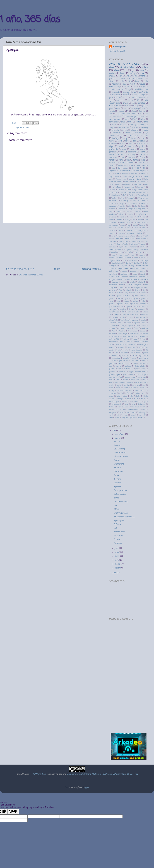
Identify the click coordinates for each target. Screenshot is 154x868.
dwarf (111, 277)
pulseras (112, 372)
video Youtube (131, 412)
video (143, 160)
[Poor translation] (13, 812)
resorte (126, 380)
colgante (118, 250)
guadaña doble (123, 304)
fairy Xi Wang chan (134, 285)
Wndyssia (131, 198)
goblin (136, 299)
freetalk (119, 293)
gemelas (127, 296)
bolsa (143, 119)
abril (117, 560)
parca (114, 361)
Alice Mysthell (129, 165)
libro (138, 326)
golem (143, 299)
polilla (122, 152)
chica (117, 70)
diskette (143, 271)
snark (143, 391)
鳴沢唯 (140, 418)
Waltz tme (119, 464)
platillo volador (140, 366)
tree (128, 160)
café (137, 228)
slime (112, 155)
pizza (111, 98)
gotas (137, 136)
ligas (125, 84)
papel (121, 146)
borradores (114, 122)
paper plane (143, 358)
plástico (112, 369)
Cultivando (119, 472)
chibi (139, 100)
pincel (135, 364)
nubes (145, 67)
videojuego (142, 412)
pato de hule (124, 361)
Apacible (118, 487)
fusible (111, 296)
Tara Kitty (141, 98)
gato (127, 76)
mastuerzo (115, 336)
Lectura (117, 483)
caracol (131, 100)
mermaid (126, 339)
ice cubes (135, 315)
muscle (112, 347)
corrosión (129, 252)
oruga (143, 95)
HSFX (117, 174)
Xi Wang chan (119, 47)
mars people (123, 334)
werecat (133, 415)
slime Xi (120, 391)
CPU (144, 168)
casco (134, 236)
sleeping (135, 109)
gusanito (143, 304)
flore (121, 290)
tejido (117, 402)
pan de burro (125, 355)
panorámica (116, 358)
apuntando (136, 212)
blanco (121, 223)
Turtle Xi (115, 198)
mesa (128, 106)
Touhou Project (143, 195)
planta (142, 149)
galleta (119, 296)
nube (111, 87)
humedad (126, 315)
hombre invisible (133, 312)
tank (113, 399)
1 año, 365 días (30, 20)
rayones (112, 377)
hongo (145, 136)
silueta (112, 81)
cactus (138, 122)
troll (144, 407)
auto (138, 217)
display (135, 128)
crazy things (123, 255)
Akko (120, 165)
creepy (133, 255)
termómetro (136, 402)
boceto (137, 223)
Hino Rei (134, 174)
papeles (131, 146)
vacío (144, 410)
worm (132, 163)
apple (127, 212)
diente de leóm (142, 266)
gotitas (127, 301)
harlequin (112, 309)
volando (112, 163)
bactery (127, 220)
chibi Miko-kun (130, 239)
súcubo (142, 157)
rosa (111, 383)
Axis (113, 168)
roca (144, 380)
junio (117, 552)
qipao (118, 374)
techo (111, 402)
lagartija (128, 323)
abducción (113, 204)
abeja (122, 204)
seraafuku (136, 385)
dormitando (113, 274)
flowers (137, 290)
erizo (130, 81)
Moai (146, 184)
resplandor (135, 380)
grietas (135, 301)
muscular (121, 347)
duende (143, 274)
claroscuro (113, 247)
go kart (128, 299)
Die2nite (142, 111)
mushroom (131, 347)
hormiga (116, 138)
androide (122, 209)
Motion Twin (116, 187)
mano (143, 76)
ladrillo (120, 323)
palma (145, 353)
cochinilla (142, 247)
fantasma (117, 133)
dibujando (124, 266)
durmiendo (143, 92)
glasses (112, 299)
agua (111, 100)
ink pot (114, 317)
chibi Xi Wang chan (124, 64)
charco (140, 236)
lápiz (134, 141)
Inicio (57, 269)
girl (134, 70)
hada (146, 81)
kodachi (143, 320)
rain (132, 374)
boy (129, 225)
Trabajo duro (119, 532)
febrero (118, 568)
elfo (133, 103)
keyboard (135, 320)
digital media (124, 269)
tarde (136, 399)
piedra (128, 364)
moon (122, 342)
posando (113, 79)
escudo (129, 279)
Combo (117, 539)
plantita (118, 366)
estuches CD (113, 285)
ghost (135, 296)
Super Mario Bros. (129, 114)
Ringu (134, 190)
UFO (146, 114)
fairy (122, 285)
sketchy (112, 391)
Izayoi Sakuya (114, 176)
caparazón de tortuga (135, 233)
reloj (118, 380)
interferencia (141, 317)
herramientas (114, 312)
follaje (132, 79)
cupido (143, 258)
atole (131, 217)
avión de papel (115, 119)
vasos (121, 412)
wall (118, 415)
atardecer (123, 217)
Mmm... (117, 509)
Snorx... (117, 460)
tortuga (126, 87)
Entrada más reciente (20, 269)
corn (121, 252)
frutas (143, 293)
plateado (128, 366)
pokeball (112, 152)
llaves (144, 326)
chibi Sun (112, 241)
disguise (124, 271)
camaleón (131, 231)
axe (144, 217)
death (118, 260)
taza (144, 109)
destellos (137, 263)
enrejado (112, 279)
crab (146, 252)
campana (142, 231)
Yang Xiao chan (139, 201)
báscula (112, 228)
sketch (126, 109)
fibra (146, 285)
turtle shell (121, 410)
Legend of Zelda (135, 179)
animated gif (131, 117)
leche (143, 138)
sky (118, 87)
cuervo (136, 258)
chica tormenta (122, 244)
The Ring (132, 195)
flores (122, 73)
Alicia (139, 165)
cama (121, 231)
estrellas (142, 103)
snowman (113, 393)
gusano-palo (113, 307)
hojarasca (116, 84)
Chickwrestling (121, 502)
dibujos (112, 128)
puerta (143, 369)
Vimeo (122, 198)
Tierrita (117, 479)
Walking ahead (121, 513)
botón (144, 223)
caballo (121, 228)
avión (142, 117)
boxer (123, 225)
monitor (133, 84)
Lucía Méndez (129, 182)
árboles (112, 165)
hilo (123, 312)
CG (138, 168)
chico (114, 125)
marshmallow (135, 334)
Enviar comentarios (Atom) (31, 275)
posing (132, 73)
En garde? (118, 536)
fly (144, 290)
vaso (135, 87)
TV (140, 114)
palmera (115, 355)
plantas (141, 79)
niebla (135, 95)
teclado (112, 111)
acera (143, 204)
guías (129, 307)
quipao (125, 374)
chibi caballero (137, 241)
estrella (132, 282)
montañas (113, 342)
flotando (128, 290)
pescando (112, 364)
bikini (135, 119)
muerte (118, 344)
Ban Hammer (123, 168)
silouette (134, 388)
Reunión (118, 445)
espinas (124, 282)
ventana (121, 111)
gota (119, 301)
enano (125, 277)
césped (111, 260)
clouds (121, 81)
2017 (114, 431)
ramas (123, 79)
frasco (111, 293)
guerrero (134, 304)
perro (143, 361)
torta (133, 404)
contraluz (145, 250)
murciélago (142, 344)
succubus (113, 157)
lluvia (120, 141)
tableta (145, 396)
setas (111, 388)
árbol (126, 98)
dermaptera (133, 260)
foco (111, 106)
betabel (114, 223)
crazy (114, 255)
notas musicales (137, 350)
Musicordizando (121, 456)
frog (126, 293)
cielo (111, 67)
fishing (121, 288)
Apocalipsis (119, 521)
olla (117, 353)
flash (128, 288)
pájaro (111, 374)
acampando (132, 204)
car (147, 233)
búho (130, 122)
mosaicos (141, 144)
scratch (112, 385)
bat (147, 220)
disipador (133, 271)
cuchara (112, 258)
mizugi (135, 339)
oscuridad (124, 353)
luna (142, 73)
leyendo (131, 326)
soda (121, 393)
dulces (125, 130)
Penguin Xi (141, 187)
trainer (112, 407)
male (114, 331)
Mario (111, 184)
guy (122, 307)
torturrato (142, 404)
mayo (117, 556)
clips (121, 247)
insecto (122, 317)
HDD (111, 174)
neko (119, 350)
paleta (138, 353)
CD (133, 168)
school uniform (140, 383)
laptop (123, 326)
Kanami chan (121, 179)
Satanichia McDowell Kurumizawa (133, 193)
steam (142, 155)
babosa (112, 220)
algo (136, 206)
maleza (126, 95)
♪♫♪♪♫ (117, 441)
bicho (127, 119)
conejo (136, 250)
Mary (118, 184)
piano (121, 364)
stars (144, 393)
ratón (118, 109)
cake (143, 228)
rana (138, 374)
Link (111, 114)
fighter (19, 127)
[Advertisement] (54, 245)
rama (118, 98)
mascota (145, 334)
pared (142, 70)
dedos (142, 125)
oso (132, 353)
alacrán (122, 206)
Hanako (125, 174)
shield (126, 388)
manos (143, 331)
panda (135, 355)
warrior (125, 415)
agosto (118, 438)
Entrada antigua (91, 269)
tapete (129, 399)
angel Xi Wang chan (137, 209)
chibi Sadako (141, 239)
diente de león (124, 128)
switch (111, 396)
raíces (120, 377)
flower (138, 133)
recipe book (142, 377)
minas (123, 144)
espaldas (115, 282)
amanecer (120, 100)
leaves (134, 138)
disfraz (143, 269)
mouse (142, 84)
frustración (134, 293)
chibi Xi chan (124, 241)
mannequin (133, 331)
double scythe (125, 274)
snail (137, 391)
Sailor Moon (144, 190)
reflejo (111, 380)
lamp (144, 323)
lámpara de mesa (125, 328)
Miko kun (127, 184)
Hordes (143, 174)
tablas (125, 396)
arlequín (139, 214)
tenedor (112, 160)
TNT (124, 195)
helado (132, 309)
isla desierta (113, 320)
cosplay (126, 92)
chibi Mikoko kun (141, 90)
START (117, 498)
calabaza (112, 231)
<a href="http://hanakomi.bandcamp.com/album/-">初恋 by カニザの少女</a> (129, 701)
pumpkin (122, 372)
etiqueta (135, 130)
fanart (138, 81)
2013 (114, 573)
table (132, 396)
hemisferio (141, 309)
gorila (111, 301)
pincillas (143, 364)
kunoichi (112, 323)
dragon (126, 103)
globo (122, 136)
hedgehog (123, 309)
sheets (118, 388)
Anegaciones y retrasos (125, 517)
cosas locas (138, 252)
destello (128, 263)
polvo (119, 369)
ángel (143, 87)
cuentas (128, 258)
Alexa (133, 111)
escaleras (121, 279)
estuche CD (142, 282)
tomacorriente (117, 404)
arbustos (130, 214)
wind (117, 418)
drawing (145, 128)
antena (119, 212)
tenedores (126, 402)
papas (134, 358)
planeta (133, 149)
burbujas (142, 225)
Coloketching (120, 449)
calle (146, 122)
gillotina (143, 296)
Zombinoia (117, 117)
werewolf (142, 415)
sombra (121, 155)
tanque (121, 399)
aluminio (112, 209)
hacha (136, 307)
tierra (121, 160)
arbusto (121, 214)
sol (126, 70)
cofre (111, 250)
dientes (114, 269)
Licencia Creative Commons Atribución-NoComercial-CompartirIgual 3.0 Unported (103, 774)
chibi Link (119, 239)
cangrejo (112, 233)
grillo (143, 301)
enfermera (133, 277)
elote (118, 277)
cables (122, 90)
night (111, 146)
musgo (136, 106)
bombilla (113, 90)
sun (123, 157)
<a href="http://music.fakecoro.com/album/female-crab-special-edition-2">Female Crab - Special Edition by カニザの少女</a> (129, 648)
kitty (125, 138)
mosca (137, 342)
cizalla (143, 244)
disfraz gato (114, 271)
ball (134, 220)
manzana (113, 144)
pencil (124, 149)
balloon (140, 220)
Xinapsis (118, 543)
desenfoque (144, 260)
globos (120, 299)
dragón (135, 274)
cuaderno (142, 255)
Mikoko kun (137, 184)
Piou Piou (121, 190)
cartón (114, 236)
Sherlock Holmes (115, 195)
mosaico (129, 342)
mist (131, 144)
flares (128, 133)
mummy (132, 344)
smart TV (129, 391)
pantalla (126, 358)
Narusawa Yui (129, 187)
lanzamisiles (114, 326)
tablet (138, 396)
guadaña (112, 304)
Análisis (118, 468)
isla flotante (125, 320)
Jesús (125, 176)
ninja (126, 350)
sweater (132, 157)
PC (117, 114)
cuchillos (120, 258)
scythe (119, 385)
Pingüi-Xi (112, 190)
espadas (145, 279)
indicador (145, 315)
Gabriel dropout (140, 171)
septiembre (120, 434)
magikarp (144, 328)
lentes (112, 141)
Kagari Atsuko (135, 176)
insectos (130, 317)
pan (144, 106)
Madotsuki (142, 182)
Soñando (118, 524)
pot (136, 369)
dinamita (134, 269)
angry (111, 212)
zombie (26, 127)
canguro (121, 233)
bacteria (119, 220)
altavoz (143, 206)
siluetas (143, 388)
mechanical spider (129, 336)
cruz (134, 92)
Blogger (86, 788)
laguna (136, 323)
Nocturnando (120, 453)
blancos (129, 223)
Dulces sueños (120, 494)
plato (111, 109)
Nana (116, 475)
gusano (119, 106)
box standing (114, 225)
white (111, 418)
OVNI (133, 98)
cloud (127, 247)
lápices (136, 328)
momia (143, 339)
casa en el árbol (124, 236)
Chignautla (113, 171)
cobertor (134, 247)
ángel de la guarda (128, 418)
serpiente (132, 152)
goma (129, 136)
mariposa (113, 334)
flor (120, 76)
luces (127, 141)
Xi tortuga (125, 201)
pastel (142, 146)
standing (132, 155)
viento (111, 415)
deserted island (117, 263)
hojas (135, 76)
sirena (142, 152)
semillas (127, 385)
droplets (115, 130)
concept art (128, 250)
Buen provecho (120, 490)
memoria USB (114, 339)
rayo (144, 374)
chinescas (134, 244)
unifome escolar (133, 410)
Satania (115, 193)
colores (123, 125)
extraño (145, 130)
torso (127, 404)
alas (130, 206)
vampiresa (113, 412)
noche (112, 73)
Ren (128, 190)
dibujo (132, 266)
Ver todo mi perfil (117, 51)
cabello (129, 228)
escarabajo (116, 95)
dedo (124, 260)
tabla (118, 396)
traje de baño (123, 407)
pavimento (113, 149)
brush (135, 225)
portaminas (128, 369)
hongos (117, 315)
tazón (143, 399)
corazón (114, 252)
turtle (135, 160)
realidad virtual (130, 377)
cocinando (116, 92)
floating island (137, 288)
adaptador (113, 206)
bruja (123, 122)
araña (112, 76)
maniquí (122, 331)
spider (137, 393)
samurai (130, 383)
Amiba (145, 165)
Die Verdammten (126, 171)
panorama (144, 355)
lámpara (112, 328)
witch (122, 163)
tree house (135, 407)
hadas (143, 307)
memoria (142, 336)
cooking (133, 125)
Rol (115, 528)
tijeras (146, 402)
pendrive (135, 361)
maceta (142, 141)
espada (137, 279)
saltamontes (119, 383)
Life (116, 505)
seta (144, 385)
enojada (143, 277)
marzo (118, 564)
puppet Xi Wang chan (137, 372)
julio (117, 548)
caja (129, 90)
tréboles (112, 410)
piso (111, 366)
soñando (129, 393)
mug (125, 344)
